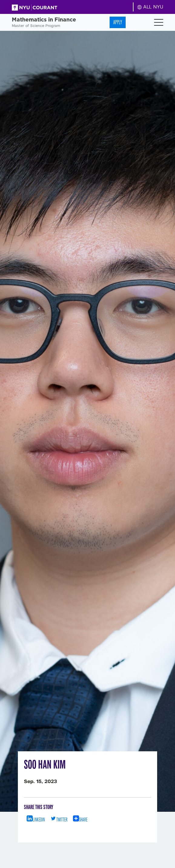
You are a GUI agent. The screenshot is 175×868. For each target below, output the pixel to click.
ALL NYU (150, 7)
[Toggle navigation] (159, 22)
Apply (118, 22)
